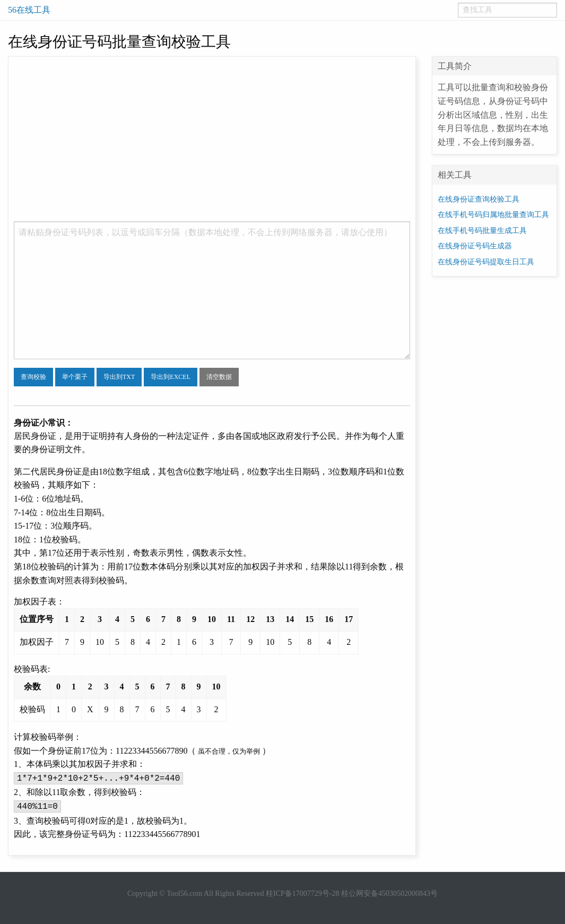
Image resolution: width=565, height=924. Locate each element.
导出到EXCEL (171, 377)
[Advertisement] (212, 142)
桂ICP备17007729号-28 (302, 893)
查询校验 (33, 377)
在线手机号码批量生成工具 (482, 231)
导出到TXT (119, 377)
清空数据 (219, 377)
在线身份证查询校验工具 (479, 199)
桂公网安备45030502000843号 (389, 893)
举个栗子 (75, 377)
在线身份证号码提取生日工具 (486, 262)
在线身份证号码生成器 (475, 246)
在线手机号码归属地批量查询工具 (493, 215)
